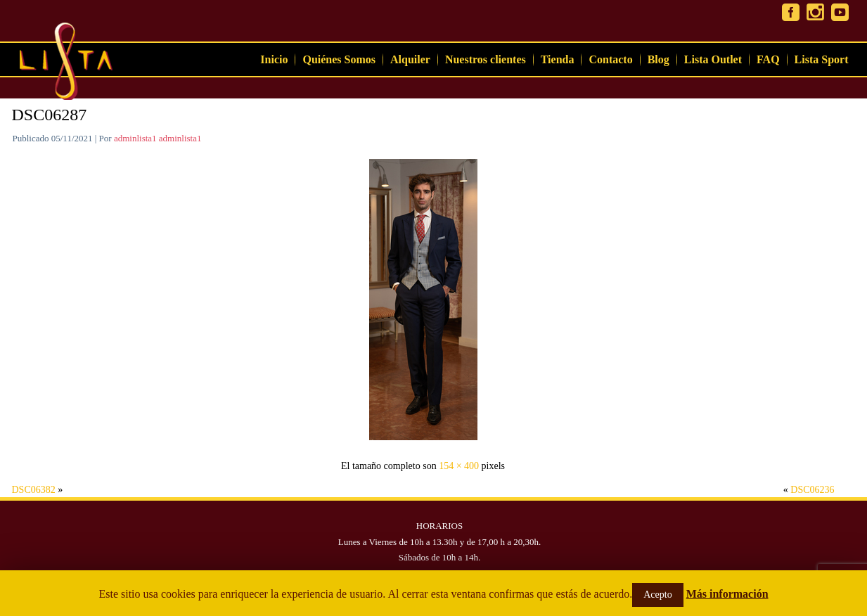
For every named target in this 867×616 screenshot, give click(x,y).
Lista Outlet (713, 59)
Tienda (558, 59)
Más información (727, 594)
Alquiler (410, 59)
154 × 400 (459, 466)
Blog (659, 59)
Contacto (610, 59)
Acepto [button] (657, 595)
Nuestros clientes (486, 59)
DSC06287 (50, 115)
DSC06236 (812, 490)
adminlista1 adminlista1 (158, 138)
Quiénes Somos (339, 59)
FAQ (768, 59)
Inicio (274, 59)
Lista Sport (822, 59)
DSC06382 (34, 490)
